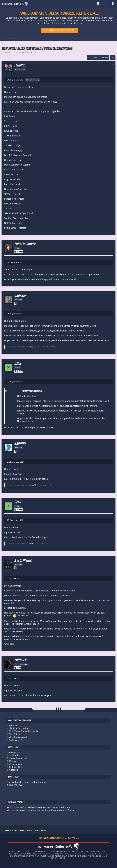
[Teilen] (113, 58)
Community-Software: (59, 838)
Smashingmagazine (19, 758)
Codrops (14, 770)
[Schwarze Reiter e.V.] (15, 4)
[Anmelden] (105, 4)
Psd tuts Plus (16, 767)
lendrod (9, 52)
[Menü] (113, 4)
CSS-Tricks (15, 752)
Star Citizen (15, 734)
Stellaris (13, 725)
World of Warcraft (18, 737)
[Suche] (98, 4)
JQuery (13, 761)
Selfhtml (14, 755)
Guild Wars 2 (15, 740)
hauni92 (33, 485)
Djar (31, 543)
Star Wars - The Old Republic (24, 731)
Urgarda (33, 347)
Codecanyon (16, 764)
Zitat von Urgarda (32, 391)
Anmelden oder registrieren (61, 30)
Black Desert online (19, 728)
